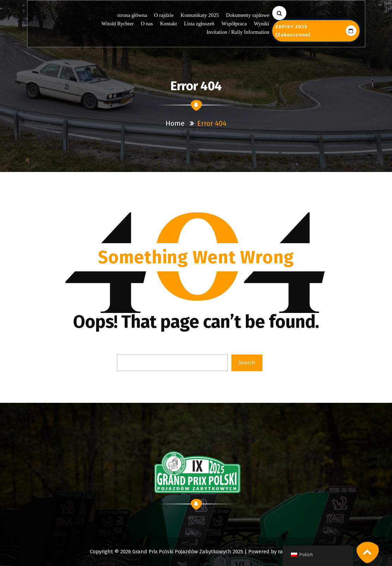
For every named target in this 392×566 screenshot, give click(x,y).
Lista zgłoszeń (199, 24)
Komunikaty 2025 (200, 15)
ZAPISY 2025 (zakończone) (316, 31)
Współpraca (234, 24)
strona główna (132, 15)
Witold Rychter (118, 24)
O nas (147, 24)
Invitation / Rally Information (238, 32)
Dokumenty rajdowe (248, 15)
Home (175, 123)
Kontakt (169, 24)
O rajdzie (164, 15)
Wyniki (261, 24)
